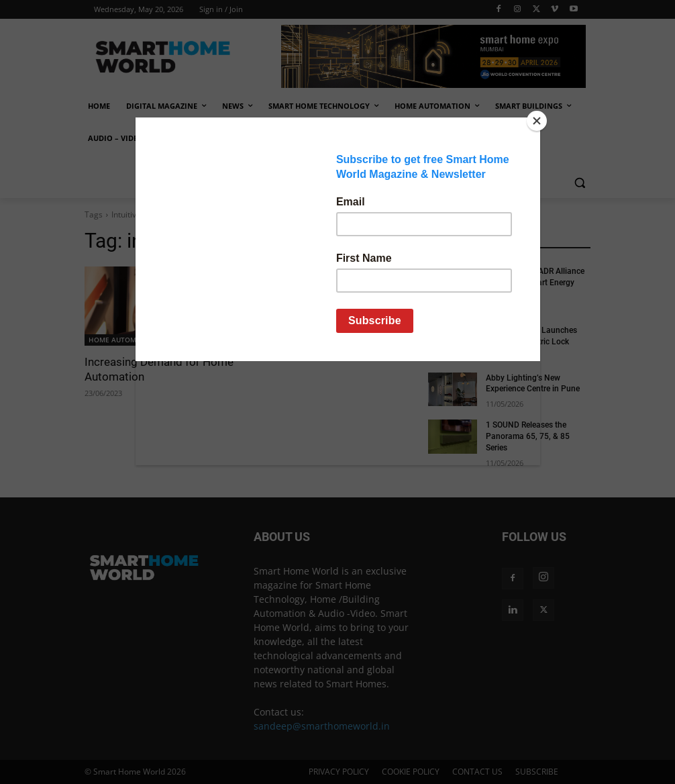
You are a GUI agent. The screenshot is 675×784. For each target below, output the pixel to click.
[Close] (537, 121)
